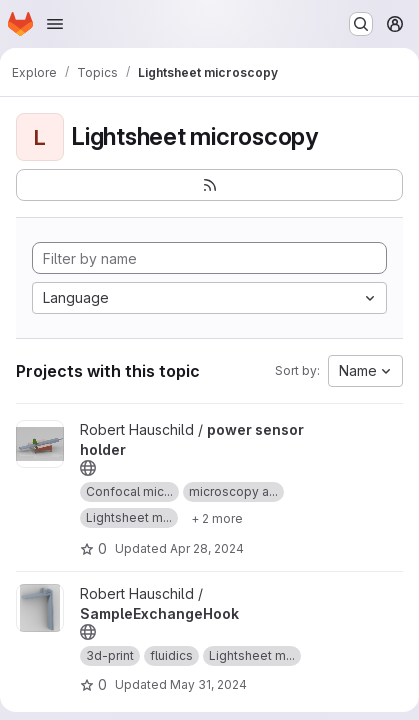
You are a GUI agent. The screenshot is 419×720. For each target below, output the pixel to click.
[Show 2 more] (217, 518)
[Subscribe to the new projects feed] (209, 185)
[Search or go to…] (361, 24)
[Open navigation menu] (55, 24)
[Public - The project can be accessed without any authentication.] (88, 468)
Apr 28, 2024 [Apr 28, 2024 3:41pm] (207, 548)
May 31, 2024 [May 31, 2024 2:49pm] (208, 684)
